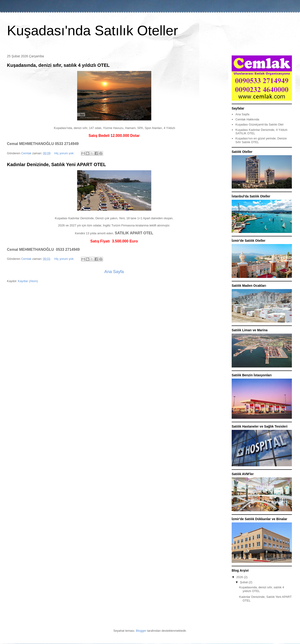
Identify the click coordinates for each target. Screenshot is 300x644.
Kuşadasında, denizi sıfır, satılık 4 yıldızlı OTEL (58, 65)
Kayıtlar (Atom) (28, 281)
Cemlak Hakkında (247, 119)
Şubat (244, 582)
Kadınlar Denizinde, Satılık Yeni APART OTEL (57, 164)
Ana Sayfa (114, 272)
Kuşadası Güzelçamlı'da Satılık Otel (259, 124)
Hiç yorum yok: (65, 153)
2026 (240, 577)
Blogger (141, 631)
